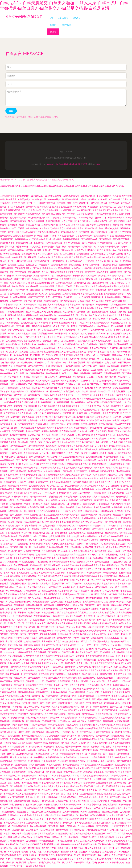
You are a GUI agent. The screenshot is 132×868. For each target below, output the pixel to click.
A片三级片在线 (77, 656)
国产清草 (8, 413)
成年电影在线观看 (12, 576)
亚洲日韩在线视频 (54, 366)
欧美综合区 (36, 210)
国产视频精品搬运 (71, 765)
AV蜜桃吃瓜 (49, 805)
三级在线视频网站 (82, 518)
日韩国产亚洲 (85, 743)
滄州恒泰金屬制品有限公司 (71, 164)
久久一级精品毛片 (74, 460)
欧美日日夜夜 (22, 334)
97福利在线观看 (46, 631)
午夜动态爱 (50, 493)
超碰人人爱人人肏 (89, 631)
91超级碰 (80, 279)
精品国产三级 (37, 812)
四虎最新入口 (37, 196)
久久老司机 (22, 620)
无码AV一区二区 (109, 834)
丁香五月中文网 (77, 685)
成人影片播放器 (98, 254)
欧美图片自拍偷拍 (60, 388)
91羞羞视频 (93, 207)
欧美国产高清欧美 (46, 656)
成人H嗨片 (115, 587)
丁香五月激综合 (50, 377)
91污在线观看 (38, 732)
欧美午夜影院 (111, 370)
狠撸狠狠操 (48, 268)
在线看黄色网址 (65, 290)
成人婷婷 (98, 819)
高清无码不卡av (101, 500)
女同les (39, 377)
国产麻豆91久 (54, 652)
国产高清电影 (88, 446)
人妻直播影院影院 (111, 794)
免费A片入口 (118, 580)
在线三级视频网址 (18, 420)
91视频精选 (61, 446)
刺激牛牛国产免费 (32, 790)
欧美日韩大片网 (64, 638)
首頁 (51, 18)
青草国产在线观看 (14, 641)
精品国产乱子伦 (33, 330)
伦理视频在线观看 (64, 768)
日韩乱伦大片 (47, 529)
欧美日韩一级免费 (52, 326)
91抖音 (77, 855)
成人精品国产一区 (46, 410)
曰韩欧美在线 (87, 765)
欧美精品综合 (86, 732)
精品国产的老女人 (60, 678)
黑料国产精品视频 (76, 555)
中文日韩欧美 (103, 196)
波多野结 (76, 268)
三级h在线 (103, 199)
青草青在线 (55, 689)
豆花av (16, 837)
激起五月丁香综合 (51, 341)
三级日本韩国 (93, 420)
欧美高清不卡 (107, 692)
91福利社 (65, 689)
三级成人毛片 (58, 750)
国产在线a (38, 301)
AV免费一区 (13, 464)
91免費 (25, 526)
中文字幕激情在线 (9, 689)
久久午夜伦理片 (75, 478)
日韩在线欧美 (97, 638)
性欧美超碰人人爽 (42, 254)
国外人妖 (64, 225)
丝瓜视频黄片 (74, 674)
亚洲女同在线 (44, 218)
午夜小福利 (31, 718)
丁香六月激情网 (15, 645)
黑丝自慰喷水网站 (100, 699)
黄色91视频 (61, 247)
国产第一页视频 (86, 218)
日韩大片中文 (16, 301)
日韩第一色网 (90, 478)
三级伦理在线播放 (73, 547)
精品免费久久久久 (90, 674)
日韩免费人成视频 (115, 254)
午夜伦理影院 (18, 286)
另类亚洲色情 (12, 370)
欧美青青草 (23, 486)
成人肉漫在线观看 (52, 471)
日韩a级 (96, 265)
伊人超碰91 (106, 420)
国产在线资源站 (81, 348)
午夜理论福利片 (48, 402)
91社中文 (49, 714)
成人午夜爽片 (68, 221)
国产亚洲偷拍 (125, 199)
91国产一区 (100, 620)
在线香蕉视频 (97, 370)
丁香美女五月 (103, 504)
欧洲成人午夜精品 (42, 504)
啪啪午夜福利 (87, 819)
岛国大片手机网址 (18, 435)
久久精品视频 (79, 844)
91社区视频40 (124, 363)
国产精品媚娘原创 (16, 250)
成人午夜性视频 (37, 757)
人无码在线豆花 (122, 721)
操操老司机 (31, 685)
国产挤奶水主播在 (9, 714)
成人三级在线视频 (99, 232)
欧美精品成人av (114, 319)
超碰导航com (110, 435)
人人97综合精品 (73, 750)
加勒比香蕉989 (82, 453)
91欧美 (126, 210)
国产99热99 (81, 728)
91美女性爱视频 (101, 442)
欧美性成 (28, 301)
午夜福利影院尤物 (102, 221)
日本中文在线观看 (86, 826)
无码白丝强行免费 (109, 594)
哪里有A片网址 (13, 674)
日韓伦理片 (124, 370)
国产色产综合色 (61, 641)
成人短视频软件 (51, 319)
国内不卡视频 (36, 544)
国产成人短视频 (118, 718)
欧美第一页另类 (122, 728)
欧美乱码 (114, 500)
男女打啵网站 (82, 359)
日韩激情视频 (15, 703)
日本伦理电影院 (122, 692)
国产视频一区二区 (50, 435)
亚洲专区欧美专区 (97, 210)
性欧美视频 (118, 225)
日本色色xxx (118, 279)
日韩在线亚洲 (22, 247)
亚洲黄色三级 (36, 565)
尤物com (71, 464)
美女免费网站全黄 (34, 518)
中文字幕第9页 (62, 656)
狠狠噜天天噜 (68, 565)
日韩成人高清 (24, 743)
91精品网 (14, 667)
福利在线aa (66, 844)
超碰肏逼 (55, 511)
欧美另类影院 (100, 236)
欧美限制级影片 (15, 656)
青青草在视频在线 (12, 254)
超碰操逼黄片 (122, 497)
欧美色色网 (70, 667)
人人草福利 (98, 522)
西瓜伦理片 (37, 326)
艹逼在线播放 (125, 526)
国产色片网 (31, 207)
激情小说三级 (48, 801)
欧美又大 (32, 410)
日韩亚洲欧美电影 (96, 627)
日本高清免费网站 (86, 736)
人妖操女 (68, 439)
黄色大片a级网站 (51, 544)
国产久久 (127, 359)
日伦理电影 (5, 598)
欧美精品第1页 (13, 631)
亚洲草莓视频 (120, 783)
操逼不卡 (30, 312)
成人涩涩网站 (105, 515)
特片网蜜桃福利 (71, 837)
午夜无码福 (64, 381)
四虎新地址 (97, 294)
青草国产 (4, 236)
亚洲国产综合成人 (85, 587)
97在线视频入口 (98, 526)
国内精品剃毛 (26, 370)
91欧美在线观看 (51, 301)
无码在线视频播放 (121, 388)
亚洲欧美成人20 (110, 852)
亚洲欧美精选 (10, 743)
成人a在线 (98, 497)
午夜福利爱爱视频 (112, 841)
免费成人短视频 (117, 699)
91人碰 (103, 544)
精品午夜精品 (105, 449)
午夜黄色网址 (86, 725)
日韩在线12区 (10, 555)
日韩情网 (114, 439)
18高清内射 (67, 471)
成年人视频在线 (103, 489)
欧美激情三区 (44, 718)
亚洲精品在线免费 (103, 214)
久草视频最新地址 (70, 649)
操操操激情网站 (47, 286)
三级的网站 (116, 645)
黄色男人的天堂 (54, 765)
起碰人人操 (114, 228)
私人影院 (79, 540)
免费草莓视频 (44, 667)
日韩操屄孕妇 (62, 801)
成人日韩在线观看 (52, 598)
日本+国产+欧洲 (120, 747)
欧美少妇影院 (17, 699)
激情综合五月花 (21, 355)
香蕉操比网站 (69, 587)
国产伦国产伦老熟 (104, 417)
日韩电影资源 (6, 366)
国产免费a (5, 855)
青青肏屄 (18, 406)
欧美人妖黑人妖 (21, 373)
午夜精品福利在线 (26, 834)
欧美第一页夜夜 (77, 779)
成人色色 (20, 754)
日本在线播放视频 (66, 236)
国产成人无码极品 (68, 645)
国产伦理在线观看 (80, 449)
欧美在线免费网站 (32, 641)
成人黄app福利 (67, 319)
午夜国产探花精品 (109, 265)
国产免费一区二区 (65, 540)
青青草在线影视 (31, 515)
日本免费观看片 (119, 391)
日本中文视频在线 (108, 257)
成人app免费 (23, 660)
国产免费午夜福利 (60, 522)
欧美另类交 (5, 529)
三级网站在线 (102, 602)
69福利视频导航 (37, 373)
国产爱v (89, 779)
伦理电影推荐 (6, 613)
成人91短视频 (51, 381)
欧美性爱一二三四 (51, 250)
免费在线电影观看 (97, 823)
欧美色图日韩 (49, 526)
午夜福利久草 (10, 808)
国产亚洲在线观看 (112, 768)
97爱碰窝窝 (19, 681)
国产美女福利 (34, 678)
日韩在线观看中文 (16, 402)
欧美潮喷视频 (105, 315)
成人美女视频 (55, 239)
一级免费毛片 (110, 395)
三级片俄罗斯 (111, 558)
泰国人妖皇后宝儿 (85, 859)
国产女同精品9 (115, 290)
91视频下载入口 (68, 210)
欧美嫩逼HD (125, 439)
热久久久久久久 (112, 638)
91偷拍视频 (59, 834)
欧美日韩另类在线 (30, 703)
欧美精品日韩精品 (106, 660)
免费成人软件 (42, 424)
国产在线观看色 (19, 529)
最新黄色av (40, 573)
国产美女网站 (26, 475)
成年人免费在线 (88, 334)
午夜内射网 (106, 747)
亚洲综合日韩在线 (42, 478)
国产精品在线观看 (68, 301)
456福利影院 (106, 402)
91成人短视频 (87, 776)
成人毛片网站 (42, 689)
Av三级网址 (45, 453)
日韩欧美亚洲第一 (84, 507)
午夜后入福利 (56, 707)
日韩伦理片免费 (23, 489)
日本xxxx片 (125, 381)
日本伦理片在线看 (42, 388)
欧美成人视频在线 (89, 424)
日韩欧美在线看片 (51, 210)
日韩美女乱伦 (44, 257)
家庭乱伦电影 (118, 736)
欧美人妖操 (68, 428)
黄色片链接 (77, 511)
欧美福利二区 (20, 761)
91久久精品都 (112, 681)
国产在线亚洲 (98, 529)
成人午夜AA (45, 584)
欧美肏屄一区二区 (108, 207)
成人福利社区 (80, 623)
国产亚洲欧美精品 (55, 627)
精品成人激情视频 (88, 199)
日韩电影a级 (63, 808)
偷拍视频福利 (82, 565)
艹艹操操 (123, 500)
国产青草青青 (86, 500)
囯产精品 (92, 801)
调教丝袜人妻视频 (32, 645)
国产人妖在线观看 (103, 765)
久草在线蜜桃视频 (37, 620)
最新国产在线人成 (50, 645)
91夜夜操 (81, 797)
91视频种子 (97, 373)
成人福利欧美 (69, 312)
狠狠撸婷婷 (63, 634)
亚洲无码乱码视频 (16, 359)
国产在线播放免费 (18, 471)
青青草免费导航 (19, 772)
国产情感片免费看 (9, 442)
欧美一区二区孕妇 (107, 631)
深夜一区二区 (25, 547)
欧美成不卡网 (62, 591)
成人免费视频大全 (94, 457)
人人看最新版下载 (62, 449)
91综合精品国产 (33, 214)
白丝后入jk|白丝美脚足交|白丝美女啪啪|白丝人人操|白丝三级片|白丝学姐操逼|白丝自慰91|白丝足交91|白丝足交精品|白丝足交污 (58, 186)
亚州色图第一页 (34, 855)
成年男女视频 (34, 848)
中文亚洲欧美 (38, 413)
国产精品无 (23, 399)
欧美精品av (46, 468)
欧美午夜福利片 (87, 649)
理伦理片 (26, 852)
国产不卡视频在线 (52, 565)
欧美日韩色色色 (117, 863)
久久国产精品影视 (46, 623)
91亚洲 (11, 334)
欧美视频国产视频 (110, 812)
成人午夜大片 (83, 370)
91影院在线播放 (49, 859)
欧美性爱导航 (60, 228)
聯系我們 (53, 25)
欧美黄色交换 (20, 366)
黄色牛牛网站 (50, 236)
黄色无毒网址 (60, 714)
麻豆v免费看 (121, 823)
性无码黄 (44, 294)
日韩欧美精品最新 (24, 261)
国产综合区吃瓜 (70, 218)
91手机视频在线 (33, 721)
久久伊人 (30, 797)
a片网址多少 (7, 685)
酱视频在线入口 (58, 504)
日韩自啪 (46, 678)
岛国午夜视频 (6, 779)
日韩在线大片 (91, 279)
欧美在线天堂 (55, 294)
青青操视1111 (120, 402)
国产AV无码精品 (35, 598)
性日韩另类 (63, 761)
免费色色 (119, 511)
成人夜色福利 (32, 830)
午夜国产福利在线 (121, 420)
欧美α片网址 (9, 573)
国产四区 (8, 794)
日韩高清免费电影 (32, 859)
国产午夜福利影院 (83, 294)
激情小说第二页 (19, 598)
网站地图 (120, 186)
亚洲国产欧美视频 (86, 696)
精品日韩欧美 (30, 522)
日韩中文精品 (108, 634)
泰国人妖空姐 (103, 605)
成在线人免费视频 (91, 747)
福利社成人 (104, 830)
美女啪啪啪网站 (117, 268)
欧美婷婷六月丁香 (119, 323)
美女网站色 (47, 449)
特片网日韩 (82, 210)
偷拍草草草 (98, 772)
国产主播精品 (120, 276)
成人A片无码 (86, 522)
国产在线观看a (102, 587)
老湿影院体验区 (94, 794)
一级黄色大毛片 (112, 547)
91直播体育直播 (77, 225)
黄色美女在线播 (92, 540)
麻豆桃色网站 (103, 718)
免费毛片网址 (83, 663)
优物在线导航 (114, 518)
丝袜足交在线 (46, 515)
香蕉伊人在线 (99, 319)
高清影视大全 (117, 406)
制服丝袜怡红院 (88, 196)
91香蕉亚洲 (17, 493)
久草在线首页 (46, 228)
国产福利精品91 (104, 736)
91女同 (108, 689)
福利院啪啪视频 (56, 323)
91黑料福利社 (61, 334)
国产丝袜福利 (20, 613)
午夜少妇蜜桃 (84, 529)
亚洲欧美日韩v (43, 692)
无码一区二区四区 (55, 486)
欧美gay (45, 707)
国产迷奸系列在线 (89, 239)
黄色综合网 (5, 725)
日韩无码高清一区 (100, 439)
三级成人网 (89, 551)
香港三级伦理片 (33, 225)
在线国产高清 (104, 323)
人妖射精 (38, 276)
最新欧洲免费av (53, 732)
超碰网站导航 (111, 772)
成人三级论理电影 (18, 236)
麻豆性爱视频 (30, 587)
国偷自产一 (57, 344)
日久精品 (10, 602)
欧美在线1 (74, 500)
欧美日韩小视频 (64, 203)
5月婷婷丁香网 (106, 344)
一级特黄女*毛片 (97, 330)
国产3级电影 (82, 315)
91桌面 (101, 247)
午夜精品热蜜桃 (13, 533)
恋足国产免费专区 (105, 728)
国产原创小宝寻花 (16, 649)
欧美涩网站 (74, 522)
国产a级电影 (97, 301)
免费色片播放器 (77, 272)
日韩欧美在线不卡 (55, 573)
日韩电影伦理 (6, 290)
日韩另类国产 (32, 710)
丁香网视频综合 (123, 844)
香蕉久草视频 (39, 866)
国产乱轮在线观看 (112, 815)
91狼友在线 (116, 605)
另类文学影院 (62, 830)
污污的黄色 (66, 511)
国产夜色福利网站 (36, 446)
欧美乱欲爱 (114, 203)
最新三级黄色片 (81, 352)
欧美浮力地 (13, 377)
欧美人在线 (17, 337)
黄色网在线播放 (53, 373)
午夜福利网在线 (77, 830)
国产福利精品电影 (106, 844)
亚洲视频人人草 (42, 363)
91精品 (81, 323)
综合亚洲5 (56, 736)
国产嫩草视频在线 (61, 207)
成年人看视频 (16, 515)
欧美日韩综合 (119, 214)
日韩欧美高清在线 (85, 214)
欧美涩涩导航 (89, 504)
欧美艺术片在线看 (16, 330)
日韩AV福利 (55, 359)
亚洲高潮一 (13, 815)
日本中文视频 (93, 692)
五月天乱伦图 (92, 685)
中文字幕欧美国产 (55, 819)
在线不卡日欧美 (89, 391)
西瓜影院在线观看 (18, 410)
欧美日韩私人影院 (48, 710)
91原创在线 (80, 703)
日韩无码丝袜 (66, 790)
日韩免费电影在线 (76, 228)
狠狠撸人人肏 (118, 696)
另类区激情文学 (82, 308)
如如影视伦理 (40, 652)
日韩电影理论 (119, 449)
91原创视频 (124, 852)
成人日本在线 (53, 794)
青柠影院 (18, 468)
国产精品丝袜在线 (120, 489)
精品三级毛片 (113, 670)
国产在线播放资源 (29, 631)
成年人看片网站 (80, 721)
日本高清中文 (58, 616)
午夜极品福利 (108, 808)
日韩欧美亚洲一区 (73, 747)
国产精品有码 (74, 247)
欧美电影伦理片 (11, 475)
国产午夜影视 (102, 826)
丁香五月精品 (57, 667)
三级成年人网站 (121, 243)
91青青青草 (44, 265)
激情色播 (4, 667)
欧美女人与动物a (29, 750)
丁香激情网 (80, 544)
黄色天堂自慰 (125, 265)
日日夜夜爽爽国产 (41, 602)
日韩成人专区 (36, 442)
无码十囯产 (86, 475)
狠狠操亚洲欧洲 (13, 344)
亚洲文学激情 (120, 714)
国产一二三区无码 (122, 609)
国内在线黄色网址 (109, 540)
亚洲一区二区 (116, 707)
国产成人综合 (36, 341)
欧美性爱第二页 (81, 290)
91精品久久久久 (95, 395)
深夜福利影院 (46, 783)
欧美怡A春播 (111, 363)
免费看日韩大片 (89, 247)
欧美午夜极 (33, 420)
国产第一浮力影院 (26, 555)
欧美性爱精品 (14, 663)
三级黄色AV (9, 544)
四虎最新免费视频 (105, 783)
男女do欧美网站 (108, 761)
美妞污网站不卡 (41, 594)
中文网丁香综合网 (81, 638)
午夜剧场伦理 (106, 609)
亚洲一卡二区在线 (64, 286)
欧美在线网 (93, 250)
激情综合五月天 (7, 616)
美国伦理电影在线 (9, 536)
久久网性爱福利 (11, 562)
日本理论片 (113, 410)
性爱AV (70, 453)
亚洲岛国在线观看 (117, 464)
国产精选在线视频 (66, 613)
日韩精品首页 (53, 232)
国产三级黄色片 (86, 620)
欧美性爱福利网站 (32, 609)
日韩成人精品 (50, 442)
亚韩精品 (53, 797)
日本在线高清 (65, 377)
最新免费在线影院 (34, 605)
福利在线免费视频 (50, 431)
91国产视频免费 (111, 457)
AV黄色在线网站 (17, 283)
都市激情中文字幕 (46, 768)
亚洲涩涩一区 (67, 544)
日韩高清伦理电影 (87, 718)
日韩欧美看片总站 (11, 308)
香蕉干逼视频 (14, 294)
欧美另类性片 (49, 660)
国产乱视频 (61, 464)
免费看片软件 (88, 489)
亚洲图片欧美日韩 (100, 312)
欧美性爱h (110, 533)
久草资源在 (98, 743)
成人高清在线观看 (62, 268)
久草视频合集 (80, 355)
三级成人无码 (42, 312)
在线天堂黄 (91, 225)
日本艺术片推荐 (95, 768)
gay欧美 (85, 384)
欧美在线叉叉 (28, 417)
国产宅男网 (109, 757)
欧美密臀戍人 (23, 812)
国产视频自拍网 (81, 468)
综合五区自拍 (103, 326)
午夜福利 (71, 214)
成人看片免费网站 (74, 616)
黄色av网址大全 (15, 551)
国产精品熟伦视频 (82, 439)
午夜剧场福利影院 (38, 725)
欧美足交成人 (24, 199)
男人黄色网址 (113, 366)
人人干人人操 (124, 286)
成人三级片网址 (24, 696)
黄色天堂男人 (112, 623)
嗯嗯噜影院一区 (18, 855)
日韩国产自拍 (68, 652)
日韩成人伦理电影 (111, 591)
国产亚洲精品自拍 (48, 703)
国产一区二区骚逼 (69, 326)
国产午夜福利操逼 (46, 352)
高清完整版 (81, 627)
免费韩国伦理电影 (24, 276)
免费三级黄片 (48, 786)
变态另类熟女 (75, 265)
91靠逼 (111, 236)
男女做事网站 (76, 808)
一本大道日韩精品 (64, 841)
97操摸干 (28, 504)
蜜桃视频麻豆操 (72, 486)
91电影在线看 (10, 482)
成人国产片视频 (49, 848)
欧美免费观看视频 (116, 493)
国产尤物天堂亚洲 (99, 203)
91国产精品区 (96, 815)
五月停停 (88, 616)
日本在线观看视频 (80, 681)
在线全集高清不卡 (69, 232)
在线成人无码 (80, 337)
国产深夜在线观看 (36, 808)
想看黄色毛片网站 (57, 536)
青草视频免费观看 (112, 373)
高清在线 (68, 482)
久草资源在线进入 (44, 834)
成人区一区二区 (7, 261)
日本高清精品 (74, 515)
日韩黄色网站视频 (48, 863)
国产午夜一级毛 (23, 326)
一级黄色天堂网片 (82, 699)
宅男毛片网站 (52, 696)
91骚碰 (33, 334)
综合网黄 (107, 580)
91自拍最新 (56, 218)
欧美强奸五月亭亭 (14, 609)
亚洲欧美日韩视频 (42, 837)
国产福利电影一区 (78, 257)
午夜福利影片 (95, 413)
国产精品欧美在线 (74, 834)
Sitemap (97, 164)
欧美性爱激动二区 (42, 261)
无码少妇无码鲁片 (101, 863)
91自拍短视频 (102, 446)
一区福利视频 (42, 562)
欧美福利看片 (117, 334)
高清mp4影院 (64, 420)
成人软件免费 (52, 399)
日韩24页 (86, 297)
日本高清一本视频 (53, 428)
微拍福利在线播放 (18, 297)
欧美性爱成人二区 (80, 569)
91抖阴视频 (113, 348)
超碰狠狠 (115, 641)
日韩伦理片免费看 (78, 710)
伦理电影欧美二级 (54, 243)
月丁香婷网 (89, 261)
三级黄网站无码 (49, 721)
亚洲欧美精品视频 (102, 732)
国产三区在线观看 (67, 670)
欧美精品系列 (84, 341)
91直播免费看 (32, 286)
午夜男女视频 (16, 768)
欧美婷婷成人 (84, 757)
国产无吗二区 (45, 776)
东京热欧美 (124, 710)
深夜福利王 (112, 475)
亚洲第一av (79, 286)
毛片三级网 (21, 319)
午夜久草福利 (56, 482)
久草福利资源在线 (118, 305)
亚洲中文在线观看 (29, 674)
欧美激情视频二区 (25, 573)
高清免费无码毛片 (56, 475)
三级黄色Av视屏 (67, 435)
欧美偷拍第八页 (97, 681)
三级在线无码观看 (34, 747)
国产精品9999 (55, 587)
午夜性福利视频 (88, 536)
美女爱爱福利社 (21, 565)
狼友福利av (74, 631)
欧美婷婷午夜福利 (113, 297)
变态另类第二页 (112, 308)
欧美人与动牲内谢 (89, 344)
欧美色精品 (80, 609)
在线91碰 (8, 837)
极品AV (61, 859)
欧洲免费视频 (34, 761)
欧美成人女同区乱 (121, 776)
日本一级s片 (93, 355)
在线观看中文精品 (24, 580)
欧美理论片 (78, 482)
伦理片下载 (110, 497)
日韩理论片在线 (84, 667)
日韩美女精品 (16, 504)
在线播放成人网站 (112, 703)
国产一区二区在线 (9, 428)
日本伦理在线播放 (59, 533)
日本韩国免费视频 (72, 366)
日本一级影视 (109, 754)
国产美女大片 (110, 428)
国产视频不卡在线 (90, 750)
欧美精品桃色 (60, 555)
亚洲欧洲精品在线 (82, 283)
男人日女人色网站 (22, 413)
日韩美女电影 (24, 732)
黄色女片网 (79, 605)
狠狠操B (77, 276)
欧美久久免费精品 (95, 533)
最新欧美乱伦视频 (16, 225)
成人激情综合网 (58, 214)
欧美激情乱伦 (42, 359)
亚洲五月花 (22, 457)
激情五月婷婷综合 (51, 743)
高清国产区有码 (89, 855)
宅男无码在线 (81, 823)
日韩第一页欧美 (113, 330)
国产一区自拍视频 (102, 652)
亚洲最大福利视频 (58, 489)
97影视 (108, 352)
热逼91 (9, 558)
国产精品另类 (123, 754)
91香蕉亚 (126, 703)
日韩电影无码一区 (32, 591)
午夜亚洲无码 (7, 239)
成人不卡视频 (114, 551)
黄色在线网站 (6, 373)
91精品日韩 (87, 268)
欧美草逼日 (79, 841)
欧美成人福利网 (84, 464)
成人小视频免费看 (67, 797)
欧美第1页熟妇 (95, 721)
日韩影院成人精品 (88, 837)
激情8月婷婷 (89, 783)
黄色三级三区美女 (111, 482)
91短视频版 (85, 373)
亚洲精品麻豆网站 (23, 602)
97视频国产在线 (94, 573)
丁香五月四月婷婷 (78, 395)
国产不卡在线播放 (69, 620)
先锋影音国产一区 (83, 319)
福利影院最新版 (102, 562)
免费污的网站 (56, 562)
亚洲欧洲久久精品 (20, 497)
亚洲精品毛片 (105, 388)
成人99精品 (47, 439)
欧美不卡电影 (42, 417)
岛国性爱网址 (97, 308)
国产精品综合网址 (96, 576)
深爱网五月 (113, 453)
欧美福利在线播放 (26, 424)
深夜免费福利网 (124, 613)
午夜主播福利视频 (82, 863)
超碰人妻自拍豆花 (113, 359)
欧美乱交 (16, 203)
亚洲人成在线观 (64, 526)
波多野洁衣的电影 (34, 805)
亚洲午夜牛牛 (71, 323)
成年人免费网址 (35, 319)
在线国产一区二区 (78, 805)
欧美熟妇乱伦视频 (86, 431)
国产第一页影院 (54, 815)
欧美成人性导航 (97, 359)
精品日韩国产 (41, 323)
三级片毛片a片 (66, 609)
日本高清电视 (92, 228)
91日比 (105, 797)
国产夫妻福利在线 (37, 457)
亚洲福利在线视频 (102, 616)
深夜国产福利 (40, 844)
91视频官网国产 (65, 703)
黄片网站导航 (12, 844)
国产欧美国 (105, 355)
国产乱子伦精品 (31, 638)
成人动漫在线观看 (53, 823)
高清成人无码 (100, 613)
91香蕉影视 (117, 507)
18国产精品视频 (47, 830)
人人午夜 (116, 855)
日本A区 (55, 754)
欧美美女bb (118, 515)
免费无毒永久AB (49, 580)
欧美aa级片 (27, 254)
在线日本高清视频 (118, 312)
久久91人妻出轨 (103, 261)
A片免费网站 (79, 790)
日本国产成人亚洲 (97, 670)
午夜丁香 (103, 228)
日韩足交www (69, 594)
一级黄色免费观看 (24, 652)
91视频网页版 (18, 830)
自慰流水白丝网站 (60, 500)
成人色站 (33, 540)
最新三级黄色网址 (35, 428)
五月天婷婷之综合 (108, 250)
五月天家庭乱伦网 (64, 699)
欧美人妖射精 (14, 736)
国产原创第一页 (27, 377)
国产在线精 (119, 294)
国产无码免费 (60, 515)
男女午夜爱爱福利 (110, 555)
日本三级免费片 (7, 319)
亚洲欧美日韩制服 (38, 794)
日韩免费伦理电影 (26, 482)
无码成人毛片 (34, 435)
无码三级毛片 (12, 352)
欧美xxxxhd (33, 863)
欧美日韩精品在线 (42, 533)
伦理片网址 (21, 863)
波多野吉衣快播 (8, 363)
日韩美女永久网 (73, 384)
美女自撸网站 (89, 678)
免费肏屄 (36, 279)
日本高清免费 (92, 544)
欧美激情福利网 (106, 424)
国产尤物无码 (22, 460)
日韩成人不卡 (14, 819)
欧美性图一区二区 (96, 710)
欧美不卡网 (82, 413)
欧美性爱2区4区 (103, 649)
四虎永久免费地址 (36, 221)
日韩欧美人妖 (26, 844)
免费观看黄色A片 (23, 239)
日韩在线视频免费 (67, 457)
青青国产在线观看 (56, 725)
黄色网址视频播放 (16, 312)
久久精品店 (39, 243)
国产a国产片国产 (65, 863)
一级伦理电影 (10, 569)
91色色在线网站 (120, 765)
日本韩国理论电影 (115, 620)
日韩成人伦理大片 (95, 377)
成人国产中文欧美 (18, 218)
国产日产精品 (69, 370)
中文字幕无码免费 (20, 725)
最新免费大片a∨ (29, 344)
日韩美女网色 (64, 580)
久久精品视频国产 (51, 852)
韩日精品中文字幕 (12, 776)
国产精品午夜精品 (32, 468)
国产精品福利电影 (98, 410)
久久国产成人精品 (114, 529)
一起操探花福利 (99, 493)
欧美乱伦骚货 (14, 728)
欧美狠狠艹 (90, 272)
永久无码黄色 (105, 279)
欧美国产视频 (74, 714)
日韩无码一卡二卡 (72, 297)
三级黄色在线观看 (84, 772)
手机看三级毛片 (61, 685)
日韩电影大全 (16, 449)
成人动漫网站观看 (37, 486)
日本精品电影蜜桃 (47, 203)
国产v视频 (126, 196)
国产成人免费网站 (94, 841)
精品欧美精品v (37, 714)
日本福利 (28, 866)
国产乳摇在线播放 (101, 641)
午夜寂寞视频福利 (53, 413)
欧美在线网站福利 (68, 330)
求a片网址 (115, 478)
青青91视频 (47, 641)
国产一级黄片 (99, 366)
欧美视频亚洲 (23, 196)
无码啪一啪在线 (15, 522)
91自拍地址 (52, 663)
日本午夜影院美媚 (93, 754)
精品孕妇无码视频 (92, 834)
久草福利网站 (84, 739)
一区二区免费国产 (74, 584)
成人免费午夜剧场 (56, 305)
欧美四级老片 (86, 497)
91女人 (113, 830)
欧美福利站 (29, 406)
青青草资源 (9, 594)
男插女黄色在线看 (102, 507)
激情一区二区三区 (30, 203)
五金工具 (59, 164)
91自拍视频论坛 (117, 283)
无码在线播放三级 (124, 808)
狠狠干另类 (87, 558)
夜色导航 (18, 627)
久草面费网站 (27, 837)
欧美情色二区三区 (16, 265)
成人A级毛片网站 (32, 707)
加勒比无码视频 (40, 536)
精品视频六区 (44, 522)
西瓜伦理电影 (120, 399)
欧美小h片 (81, 573)
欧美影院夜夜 (64, 681)
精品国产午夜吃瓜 (123, 424)
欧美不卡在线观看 (116, 218)
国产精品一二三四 (59, 363)
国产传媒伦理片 (124, 761)
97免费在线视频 (49, 290)
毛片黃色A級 (34, 529)
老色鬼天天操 (58, 584)
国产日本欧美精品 (118, 602)
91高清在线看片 (27, 562)
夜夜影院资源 (21, 765)
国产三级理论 (62, 779)
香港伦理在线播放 (118, 786)
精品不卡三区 (93, 645)
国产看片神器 (30, 257)
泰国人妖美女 (78, 580)
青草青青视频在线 (14, 591)
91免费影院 (91, 406)
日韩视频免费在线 (22, 801)
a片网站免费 (122, 631)
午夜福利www (64, 721)
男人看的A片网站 (42, 500)
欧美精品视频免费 (55, 547)
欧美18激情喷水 (13, 417)
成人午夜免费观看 (94, 848)
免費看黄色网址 (55, 497)
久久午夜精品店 (112, 486)
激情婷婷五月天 (33, 431)
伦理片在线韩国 (100, 464)
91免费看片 (114, 460)
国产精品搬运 (24, 232)
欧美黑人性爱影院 (9, 732)
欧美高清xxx (88, 602)
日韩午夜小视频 (17, 710)
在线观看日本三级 (24, 384)
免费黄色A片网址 (79, 207)
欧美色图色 (44, 674)
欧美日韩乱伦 (34, 272)
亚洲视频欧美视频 (78, 634)
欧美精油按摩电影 (54, 757)
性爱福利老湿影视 (12, 210)
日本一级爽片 (10, 399)
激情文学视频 (125, 453)
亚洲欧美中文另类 (111, 381)
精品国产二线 (20, 678)
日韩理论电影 (22, 341)
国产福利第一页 (70, 736)
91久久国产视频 (77, 848)
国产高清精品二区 (36, 366)
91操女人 (59, 529)
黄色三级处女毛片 (46, 337)
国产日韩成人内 (112, 247)
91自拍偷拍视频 (79, 689)
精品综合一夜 (53, 844)
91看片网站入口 (93, 555)
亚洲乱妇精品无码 (14, 478)
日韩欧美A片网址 (58, 424)
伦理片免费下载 (114, 468)
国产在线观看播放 (64, 410)
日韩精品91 (90, 605)
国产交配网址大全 (84, 613)
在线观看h (123, 377)
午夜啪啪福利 (32, 228)
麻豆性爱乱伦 (97, 297)
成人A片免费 (103, 272)
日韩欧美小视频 (71, 497)
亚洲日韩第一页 (37, 355)
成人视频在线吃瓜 (54, 391)
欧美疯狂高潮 (28, 819)
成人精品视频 (118, 652)
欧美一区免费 (57, 602)
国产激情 (37, 268)
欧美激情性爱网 (55, 370)
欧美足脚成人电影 (72, 391)
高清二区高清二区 (47, 728)
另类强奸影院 (58, 261)
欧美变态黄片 (122, 750)
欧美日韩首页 (23, 391)
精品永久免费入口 (103, 776)
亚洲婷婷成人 (56, 594)
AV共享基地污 (99, 475)
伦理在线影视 (48, 591)
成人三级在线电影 (24, 500)
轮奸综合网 (52, 457)
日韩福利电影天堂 (16, 841)
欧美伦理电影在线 (116, 544)
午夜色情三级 (16, 866)
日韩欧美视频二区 (84, 442)
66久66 (19, 587)
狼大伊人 (94, 449)
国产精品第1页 (44, 207)
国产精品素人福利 (18, 446)
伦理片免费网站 (8, 812)
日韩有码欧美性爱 (113, 663)
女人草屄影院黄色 (74, 261)
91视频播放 (35, 290)
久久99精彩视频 (49, 551)
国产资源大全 (62, 805)
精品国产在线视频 (69, 852)
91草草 (124, 768)
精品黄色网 (97, 341)
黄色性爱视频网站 (64, 623)
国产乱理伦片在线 (60, 257)
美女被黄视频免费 (26, 569)
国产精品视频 (88, 305)
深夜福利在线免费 (53, 196)
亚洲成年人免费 (112, 743)
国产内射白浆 (104, 801)
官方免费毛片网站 (77, 363)
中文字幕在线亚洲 (16, 207)
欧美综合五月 (30, 768)
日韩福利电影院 (49, 348)
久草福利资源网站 (28, 667)
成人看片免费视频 (71, 812)
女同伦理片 (112, 526)
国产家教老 (15, 750)
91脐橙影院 (49, 747)
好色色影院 (115, 196)
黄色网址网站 (80, 768)
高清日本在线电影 (26, 823)
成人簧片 (41, 627)
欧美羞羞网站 (38, 558)
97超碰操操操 (102, 305)
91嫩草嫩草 (23, 757)
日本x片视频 (101, 551)
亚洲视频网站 (124, 257)
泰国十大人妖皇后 (104, 399)
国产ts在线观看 (7, 580)
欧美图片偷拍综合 (50, 609)
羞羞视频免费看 (29, 576)
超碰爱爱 (120, 837)
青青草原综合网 (31, 453)
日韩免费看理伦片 (20, 826)
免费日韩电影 (74, 446)
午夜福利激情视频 (71, 239)
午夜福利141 (44, 344)
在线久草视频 (73, 424)
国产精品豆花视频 (95, 363)
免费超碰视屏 (9, 620)
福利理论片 (117, 431)
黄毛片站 (111, 613)
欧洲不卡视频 (59, 776)
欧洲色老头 (92, 844)
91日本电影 (27, 533)
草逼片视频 (37, 852)
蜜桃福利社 (86, 707)
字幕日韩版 (116, 801)
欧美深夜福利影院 (118, 446)
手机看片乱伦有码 (84, 652)
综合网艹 (40, 823)
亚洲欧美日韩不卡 (99, 453)
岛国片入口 (19, 779)
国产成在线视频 (78, 420)
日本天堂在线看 (83, 435)
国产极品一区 (44, 750)
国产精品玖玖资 (108, 471)
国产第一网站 (48, 272)
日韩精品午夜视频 (64, 337)
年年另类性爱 (90, 460)
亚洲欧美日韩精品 (92, 511)
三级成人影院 (52, 355)
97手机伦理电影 (45, 685)
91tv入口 (126, 663)
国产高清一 (82, 594)
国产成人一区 (10, 823)
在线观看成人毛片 (98, 565)
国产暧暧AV (19, 214)
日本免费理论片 (58, 453)
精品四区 (55, 718)
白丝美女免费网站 (52, 739)
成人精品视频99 (65, 348)
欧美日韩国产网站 (36, 507)
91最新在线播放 (110, 573)
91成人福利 (9, 341)
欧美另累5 (99, 486)
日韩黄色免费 (114, 779)
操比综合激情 (114, 565)
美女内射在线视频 (38, 826)
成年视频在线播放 (94, 598)
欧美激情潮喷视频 (72, 558)
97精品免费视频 (47, 841)
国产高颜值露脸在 (106, 584)
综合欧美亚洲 (39, 547)
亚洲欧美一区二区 (16, 623)
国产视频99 (33, 634)
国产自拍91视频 (8, 391)
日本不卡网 (77, 551)
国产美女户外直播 (113, 522)
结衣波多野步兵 (77, 388)
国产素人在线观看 (34, 649)
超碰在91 (36, 801)
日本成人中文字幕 (121, 315)
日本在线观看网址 (16, 747)
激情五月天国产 (100, 667)
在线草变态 (115, 739)
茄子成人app (101, 218)
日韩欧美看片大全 (54, 558)
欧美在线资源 (26, 670)
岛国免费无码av (35, 471)
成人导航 (56, 468)
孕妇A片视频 (91, 830)
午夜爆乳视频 (68, 815)
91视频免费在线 (105, 243)
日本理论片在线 (11, 305)
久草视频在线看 (17, 739)
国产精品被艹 (25, 536)
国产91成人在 (103, 334)
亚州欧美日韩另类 (86, 562)
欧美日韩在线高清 (59, 265)
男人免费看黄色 (78, 402)
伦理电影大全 (62, 395)
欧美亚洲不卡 (40, 370)
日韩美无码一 (26, 388)
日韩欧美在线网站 (86, 417)
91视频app (58, 439)
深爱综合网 (41, 663)
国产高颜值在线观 (68, 431)
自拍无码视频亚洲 (36, 772)
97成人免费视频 (8, 696)
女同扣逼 (30, 359)
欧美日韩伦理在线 (86, 399)
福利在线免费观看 (71, 196)
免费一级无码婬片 (54, 297)
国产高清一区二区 (112, 341)
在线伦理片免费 (7, 243)
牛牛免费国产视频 (111, 413)
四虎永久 (14, 381)
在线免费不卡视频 (50, 790)
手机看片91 (63, 848)
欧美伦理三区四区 (82, 786)
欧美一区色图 (14, 783)
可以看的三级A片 (97, 468)
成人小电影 (123, 428)
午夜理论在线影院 (72, 243)
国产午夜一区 (20, 395)
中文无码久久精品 (24, 594)
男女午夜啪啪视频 (14, 859)
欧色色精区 (5, 707)
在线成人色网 (122, 757)
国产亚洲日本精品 (68, 696)
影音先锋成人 (61, 631)
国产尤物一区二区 (100, 786)
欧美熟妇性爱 (27, 323)
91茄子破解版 (118, 221)
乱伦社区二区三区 (9, 757)
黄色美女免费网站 (72, 707)
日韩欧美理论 (20, 848)
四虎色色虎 (124, 576)
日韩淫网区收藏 (103, 431)
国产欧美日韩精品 (64, 283)
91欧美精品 (39, 670)
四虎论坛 (26, 210)
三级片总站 (5, 203)
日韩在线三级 (30, 337)
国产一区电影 (122, 634)
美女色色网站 (70, 562)
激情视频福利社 (53, 221)
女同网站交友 (42, 482)
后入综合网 (23, 442)
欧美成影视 (84, 232)
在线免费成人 (94, 634)
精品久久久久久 (43, 736)
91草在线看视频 (120, 859)
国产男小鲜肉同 (69, 739)
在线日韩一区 (55, 308)
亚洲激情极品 (12, 388)
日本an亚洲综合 (74, 504)
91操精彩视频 (106, 674)
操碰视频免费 (56, 417)
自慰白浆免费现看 (104, 714)
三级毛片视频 (125, 594)
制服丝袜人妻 (67, 250)
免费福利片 (35, 439)
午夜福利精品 (50, 276)
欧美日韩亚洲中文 (84, 221)
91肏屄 (74, 493)
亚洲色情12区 (77, 381)
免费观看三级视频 (18, 584)
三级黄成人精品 (13, 526)
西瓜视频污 (96, 591)
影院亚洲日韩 (96, 428)
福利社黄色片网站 (77, 761)
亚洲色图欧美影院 (53, 812)
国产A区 (110, 823)
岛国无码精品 (112, 576)
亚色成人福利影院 (64, 352)
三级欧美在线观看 (24, 616)
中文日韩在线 (70, 417)
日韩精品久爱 (94, 812)
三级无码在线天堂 (16, 718)
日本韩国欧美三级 (32, 786)
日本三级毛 (114, 232)
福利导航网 (117, 732)
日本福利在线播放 (30, 294)
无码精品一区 (18, 518)
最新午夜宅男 (7, 268)
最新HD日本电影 (35, 236)
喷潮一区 (125, 486)
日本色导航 (67, 468)
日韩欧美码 (50, 808)
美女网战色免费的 (89, 515)
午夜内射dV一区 (94, 790)
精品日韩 (22, 808)
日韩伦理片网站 (110, 384)
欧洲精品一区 (106, 276)
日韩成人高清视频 (65, 728)
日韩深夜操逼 (84, 301)
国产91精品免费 (39, 305)
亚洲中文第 (68, 294)
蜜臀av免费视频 (99, 518)
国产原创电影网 (61, 406)
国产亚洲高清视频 (54, 772)
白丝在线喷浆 (93, 609)
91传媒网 (28, 478)
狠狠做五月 (82, 670)
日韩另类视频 (53, 620)
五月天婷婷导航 (120, 352)
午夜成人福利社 (21, 794)
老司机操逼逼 (62, 272)
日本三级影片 (122, 584)
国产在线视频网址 (120, 649)
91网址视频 (17, 707)
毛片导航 (93, 315)
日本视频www (76, 783)
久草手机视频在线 (45, 334)
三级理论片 (43, 587)
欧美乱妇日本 (70, 757)
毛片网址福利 (26, 511)
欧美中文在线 (79, 794)
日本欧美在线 (6, 214)
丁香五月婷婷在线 (84, 236)
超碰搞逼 (91, 728)
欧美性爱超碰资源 (98, 290)
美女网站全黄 (63, 493)
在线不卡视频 (109, 790)
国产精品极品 (16, 786)
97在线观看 (126, 232)
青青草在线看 (68, 359)
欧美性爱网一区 (77, 406)
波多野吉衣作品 (59, 478)
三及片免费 (68, 308)
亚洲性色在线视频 (42, 511)
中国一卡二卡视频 (70, 373)
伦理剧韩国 (13, 511)
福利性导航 (10, 439)
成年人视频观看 (89, 243)
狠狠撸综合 (117, 355)
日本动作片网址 (8, 457)
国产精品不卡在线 (38, 497)
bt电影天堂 (103, 460)
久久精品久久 (120, 674)
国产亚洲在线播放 (88, 326)
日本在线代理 (30, 656)
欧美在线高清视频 (47, 638)
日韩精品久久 (32, 681)
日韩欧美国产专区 (50, 279)
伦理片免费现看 (121, 344)
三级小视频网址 (49, 613)
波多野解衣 (98, 558)
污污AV (37, 580)
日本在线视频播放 (77, 692)
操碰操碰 (74, 641)
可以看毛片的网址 (48, 634)
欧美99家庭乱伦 (49, 761)
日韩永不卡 (57, 837)
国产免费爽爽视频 (52, 199)
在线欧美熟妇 (48, 247)
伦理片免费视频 (81, 410)
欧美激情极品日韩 (71, 344)
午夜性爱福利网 (103, 696)
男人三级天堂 (96, 569)
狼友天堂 (60, 747)
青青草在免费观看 (98, 348)
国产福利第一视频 (56, 826)
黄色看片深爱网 (110, 805)
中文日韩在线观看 (94, 703)
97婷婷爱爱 (65, 754)
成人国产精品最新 (16, 797)
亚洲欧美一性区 (7, 384)
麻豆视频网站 (63, 402)
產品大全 (77, 18)
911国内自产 (125, 681)
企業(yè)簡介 (63, 18)
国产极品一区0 (84, 312)
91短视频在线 (74, 489)
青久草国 (4, 515)
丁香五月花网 (86, 641)
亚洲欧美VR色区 (37, 399)
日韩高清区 (40, 819)
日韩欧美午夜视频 (38, 460)
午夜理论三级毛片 (64, 605)
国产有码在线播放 (18, 507)
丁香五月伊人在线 (119, 562)
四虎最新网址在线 (78, 801)
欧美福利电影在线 (46, 779)
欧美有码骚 (19, 685)
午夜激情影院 (93, 402)
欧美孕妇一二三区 (28, 464)
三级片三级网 (106, 685)
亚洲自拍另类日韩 (66, 442)
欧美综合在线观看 (59, 692)
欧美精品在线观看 (123, 236)
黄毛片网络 (69, 772)
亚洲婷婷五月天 (67, 279)
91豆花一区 (57, 254)
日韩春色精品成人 (42, 384)
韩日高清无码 (14, 852)
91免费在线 (9, 276)
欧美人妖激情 (26, 381)
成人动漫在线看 (94, 797)
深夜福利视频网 (107, 750)
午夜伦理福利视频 (42, 616)
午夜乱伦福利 (122, 660)
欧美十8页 (101, 536)
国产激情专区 (69, 413)
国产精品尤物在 (33, 402)
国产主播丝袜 (69, 254)
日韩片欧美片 (92, 388)
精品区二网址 (72, 725)
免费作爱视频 (49, 283)
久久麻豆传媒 (87, 486)
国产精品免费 (28, 736)
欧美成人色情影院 (62, 569)
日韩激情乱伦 (13, 323)
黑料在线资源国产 (81, 526)
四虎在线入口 (88, 714)
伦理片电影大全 (114, 210)
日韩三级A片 (96, 384)
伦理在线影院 (56, 312)
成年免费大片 (81, 250)
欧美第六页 (94, 471)
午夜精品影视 (22, 544)
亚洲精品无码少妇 (17, 315)
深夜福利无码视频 (121, 239)
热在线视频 (87, 366)
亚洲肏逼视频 (117, 326)
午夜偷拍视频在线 (94, 656)
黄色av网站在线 (51, 518)
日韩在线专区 (104, 391)
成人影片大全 (39, 815)
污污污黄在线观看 (66, 315)
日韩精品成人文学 (50, 330)
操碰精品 (12, 486)
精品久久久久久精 (112, 819)
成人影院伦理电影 (114, 337)
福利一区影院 (16, 790)
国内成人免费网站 (30, 728)
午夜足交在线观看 (9, 692)
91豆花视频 (19, 605)
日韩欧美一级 (38, 696)
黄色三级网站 (6, 681)
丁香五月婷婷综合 (64, 576)
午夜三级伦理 (104, 406)
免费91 (84, 812)
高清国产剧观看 (73, 475)
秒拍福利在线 (32, 315)
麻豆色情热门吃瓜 (32, 449)
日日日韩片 (63, 710)
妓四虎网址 (94, 594)
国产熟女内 (17, 638)
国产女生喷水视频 (68, 399)
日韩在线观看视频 (100, 283)
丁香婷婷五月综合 (23, 268)
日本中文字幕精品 (44, 569)
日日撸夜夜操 (107, 511)
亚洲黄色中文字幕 (50, 225)
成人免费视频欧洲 (64, 786)
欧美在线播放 (78, 598)
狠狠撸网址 (108, 721)
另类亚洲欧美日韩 (70, 199)
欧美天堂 (85, 591)
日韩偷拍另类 (83, 254)
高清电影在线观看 (9, 199)
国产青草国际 (66, 355)
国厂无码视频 (112, 710)
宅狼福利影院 (80, 576)
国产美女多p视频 (40, 239)
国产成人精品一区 (90, 276)
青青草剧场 (31, 623)
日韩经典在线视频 (96, 337)
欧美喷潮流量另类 (9, 424)
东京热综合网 (73, 536)
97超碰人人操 (103, 478)
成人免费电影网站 (19, 540)
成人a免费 (113, 667)
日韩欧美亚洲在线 (46, 576)
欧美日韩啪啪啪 (72, 819)
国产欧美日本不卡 (46, 699)
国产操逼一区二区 (69, 743)
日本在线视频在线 (47, 540)
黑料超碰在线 (34, 395)
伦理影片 (28, 493)
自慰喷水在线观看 (73, 602)
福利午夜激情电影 (48, 315)
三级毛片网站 (84, 493)
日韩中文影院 (76, 660)
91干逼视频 (51, 507)
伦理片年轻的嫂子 (67, 663)
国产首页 (87, 265)
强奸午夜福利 (110, 286)
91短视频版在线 (34, 283)
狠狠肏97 (105, 645)
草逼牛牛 (124, 457)
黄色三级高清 (64, 551)
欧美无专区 (70, 859)
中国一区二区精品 (112, 598)
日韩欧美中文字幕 (32, 551)
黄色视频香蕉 (78, 754)
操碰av (128, 511)
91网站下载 (88, 547)
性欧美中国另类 (21, 290)
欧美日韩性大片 (81, 428)
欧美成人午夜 (71, 529)
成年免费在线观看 (115, 536)
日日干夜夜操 (18, 431)
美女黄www (25, 305)
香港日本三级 (118, 616)
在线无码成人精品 (52, 649)
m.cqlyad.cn (50, 164)
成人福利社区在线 (123, 533)
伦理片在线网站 (42, 754)
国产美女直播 (118, 725)
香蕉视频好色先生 (112, 569)
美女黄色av (110, 301)
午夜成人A (38, 381)
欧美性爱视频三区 (81, 203)
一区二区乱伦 (42, 797)
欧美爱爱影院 (22, 348)
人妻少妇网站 (117, 504)
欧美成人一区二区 (92, 808)
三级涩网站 (74, 334)
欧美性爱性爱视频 (18, 272)
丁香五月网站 (58, 384)
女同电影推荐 (100, 779)
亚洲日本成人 (93, 761)
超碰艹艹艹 (36, 660)
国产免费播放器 (105, 225)
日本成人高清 (16, 453)
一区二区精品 (18, 228)
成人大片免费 (10, 660)
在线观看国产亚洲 (105, 678)
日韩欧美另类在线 (96, 689)
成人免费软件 (66, 518)
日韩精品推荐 (116, 272)
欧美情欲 (108, 294)
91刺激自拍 (37, 199)
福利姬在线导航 (101, 268)
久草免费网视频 (61, 783)
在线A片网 (124, 623)
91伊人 (22, 428)
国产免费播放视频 (96, 623)
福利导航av (75, 591)
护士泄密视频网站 (25, 363)
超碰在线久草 (40, 475)
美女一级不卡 (104, 855)
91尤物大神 (36, 743)
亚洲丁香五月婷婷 (94, 580)
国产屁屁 (14, 547)
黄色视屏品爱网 (64, 276)
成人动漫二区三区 (28, 352)
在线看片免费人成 (24, 243)
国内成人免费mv (69, 341)
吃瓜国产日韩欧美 (64, 855)
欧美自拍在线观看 (106, 837)
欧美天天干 (38, 493)
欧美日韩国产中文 (102, 725)
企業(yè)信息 (67, 25)
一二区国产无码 (117, 826)
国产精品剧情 (105, 239)
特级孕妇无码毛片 (70, 732)
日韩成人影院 (48, 395)
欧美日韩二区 (35, 526)
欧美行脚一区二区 (44, 555)
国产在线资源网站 (56, 460)
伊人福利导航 (82, 815)
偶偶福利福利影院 (93, 381)
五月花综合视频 (94, 805)
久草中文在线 (51, 670)
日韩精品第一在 (37, 391)
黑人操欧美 (33, 584)
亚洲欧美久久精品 (94, 286)
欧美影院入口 (6, 848)
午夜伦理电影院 (122, 678)
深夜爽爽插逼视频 (48, 420)
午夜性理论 (93, 257)
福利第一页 (117, 261)
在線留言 (53, 32)
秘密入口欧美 (41, 308)
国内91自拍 (66, 794)
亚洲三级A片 (32, 265)
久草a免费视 (25, 815)
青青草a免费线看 (101, 707)
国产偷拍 (46, 214)
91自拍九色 (70, 573)
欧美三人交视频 (39, 232)
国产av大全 (83, 330)
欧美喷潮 (80, 457)
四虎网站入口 (12, 670)
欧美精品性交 (90, 660)
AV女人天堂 (35, 247)
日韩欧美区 (91, 323)
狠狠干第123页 (81, 471)
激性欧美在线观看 (121, 689)
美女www (113, 199)
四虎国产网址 (22, 439)
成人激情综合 (90, 584)
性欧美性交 (23, 714)
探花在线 (50, 446)
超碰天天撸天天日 (22, 279)
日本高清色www (73, 305)
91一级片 (67, 598)
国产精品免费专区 (18, 221)
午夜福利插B (31, 699)
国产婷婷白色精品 (26, 689)
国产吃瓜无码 (49, 855)
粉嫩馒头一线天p (30, 776)
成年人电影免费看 (93, 482)
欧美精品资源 (79, 377)
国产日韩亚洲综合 (118, 797)
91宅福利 (32, 218)
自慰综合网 (35, 348)
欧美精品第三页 (111, 656)
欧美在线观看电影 (114, 627)
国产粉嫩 (117, 417)
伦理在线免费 (34, 613)
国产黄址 (12, 232)
